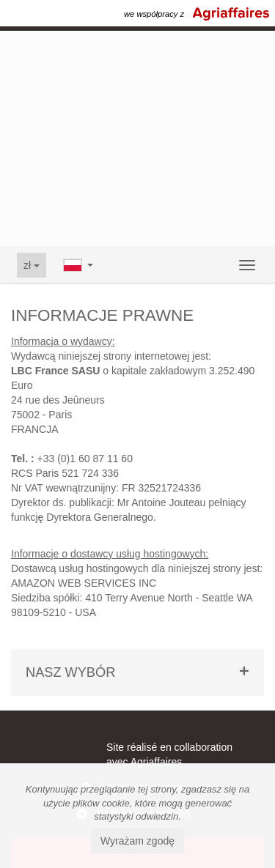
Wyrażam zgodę (137, 841)
